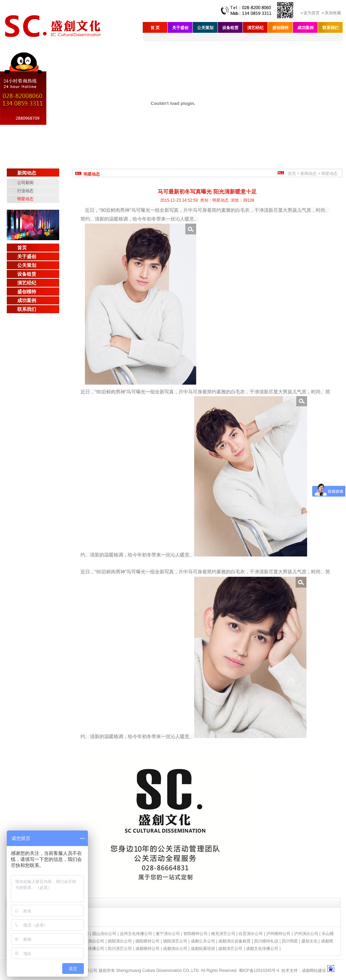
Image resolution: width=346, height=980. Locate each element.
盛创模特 (280, 28)
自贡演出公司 (251, 934)
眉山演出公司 (104, 934)
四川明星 (290, 941)
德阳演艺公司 (175, 941)
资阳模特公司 (195, 934)
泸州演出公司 (306, 934)
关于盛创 (180, 28)
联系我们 (330, 28)
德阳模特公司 (147, 941)
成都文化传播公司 (262, 949)
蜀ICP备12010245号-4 (259, 971)
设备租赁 (230, 28)
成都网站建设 (314, 971)
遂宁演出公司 (168, 934)
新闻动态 (308, 174)
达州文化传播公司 (136, 934)
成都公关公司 (203, 941)
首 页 (155, 28)
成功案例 (305, 28)
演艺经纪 (255, 28)
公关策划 (205, 28)
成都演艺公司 (230, 949)
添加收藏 (333, 13)
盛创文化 (309, 941)
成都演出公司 (175, 949)
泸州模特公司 (278, 934)
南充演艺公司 (223, 934)
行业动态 (25, 191)
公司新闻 (25, 183)
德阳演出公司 (120, 941)
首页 (22, 248)
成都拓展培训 (203, 949)
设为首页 (312, 13)
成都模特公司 (147, 949)
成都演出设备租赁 (234, 941)
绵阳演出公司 (92, 941)
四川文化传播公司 (88, 949)
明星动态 (25, 199)
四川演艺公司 (120, 949)
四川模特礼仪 (266, 941)
